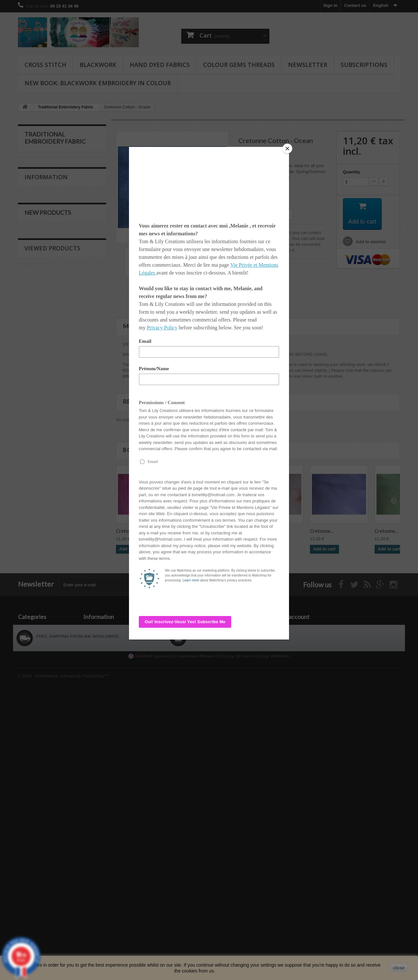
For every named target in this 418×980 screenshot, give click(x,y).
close (399, 968)
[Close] (287, 149)
